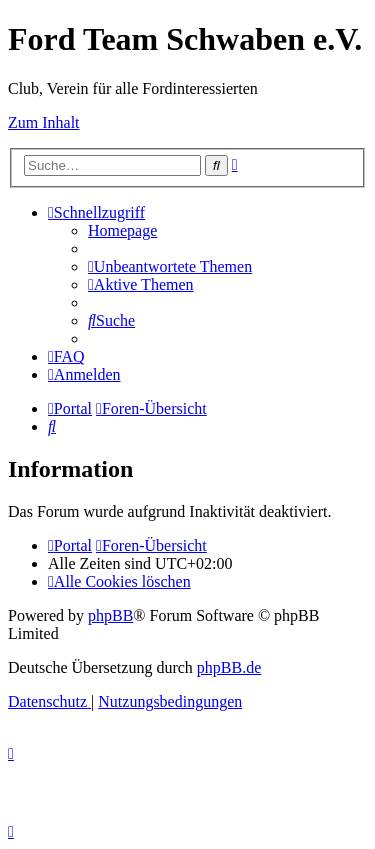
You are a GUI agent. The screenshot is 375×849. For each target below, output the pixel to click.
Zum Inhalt (44, 122)
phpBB (110, 615)
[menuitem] (122, 230)
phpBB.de (229, 667)
